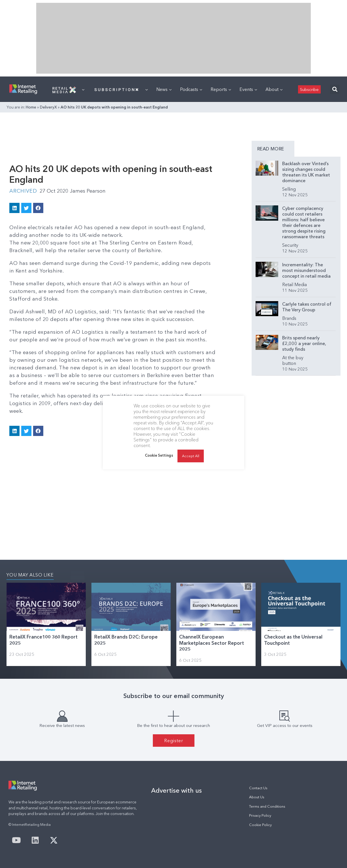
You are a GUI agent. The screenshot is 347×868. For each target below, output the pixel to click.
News (164, 89)
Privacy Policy (260, 815)
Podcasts (191, 89)
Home (31, 107)
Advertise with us (176, 790)
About (274, 89)
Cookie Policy (260, 825)
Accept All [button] (191, 456)
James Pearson (88, 191)
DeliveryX (48, 107)
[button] (335, 89)
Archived (23, 191)
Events (248, 89)
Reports (221, 89)
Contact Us (258, 788)
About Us (257, 797)
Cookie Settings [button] (159, 455)
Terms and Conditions (267, 806)
